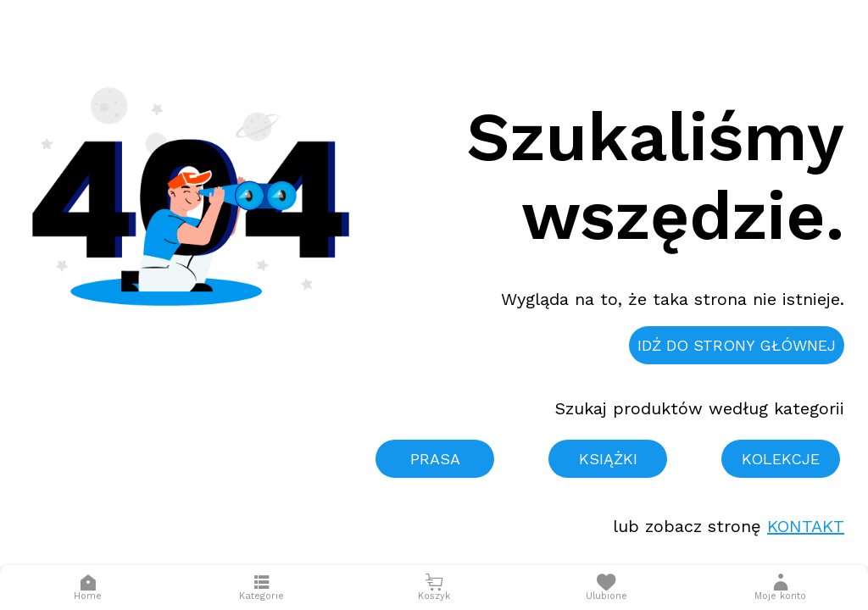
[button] (780, 588)
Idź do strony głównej (737, 345)
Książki (608, 459)
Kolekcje (781, 459)
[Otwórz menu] (262, 588)
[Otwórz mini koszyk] (434, 588)
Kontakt (806, 526)
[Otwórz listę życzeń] (606, 588)
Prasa (435, 459)
